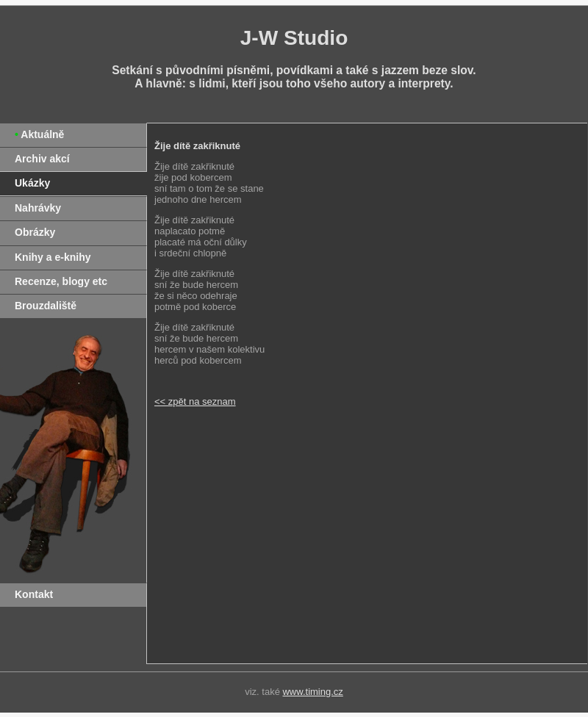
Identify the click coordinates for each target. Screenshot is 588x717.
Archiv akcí (42, 159)
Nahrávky (38, 208)
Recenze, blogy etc (61, 281)
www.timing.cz (312, 692)
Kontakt (34, 594)
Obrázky (35, 232)
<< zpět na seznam (195, 401)
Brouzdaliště (46, 306)
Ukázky (32, 183)
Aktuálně (42, 134)
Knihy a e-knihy (53, 257)
